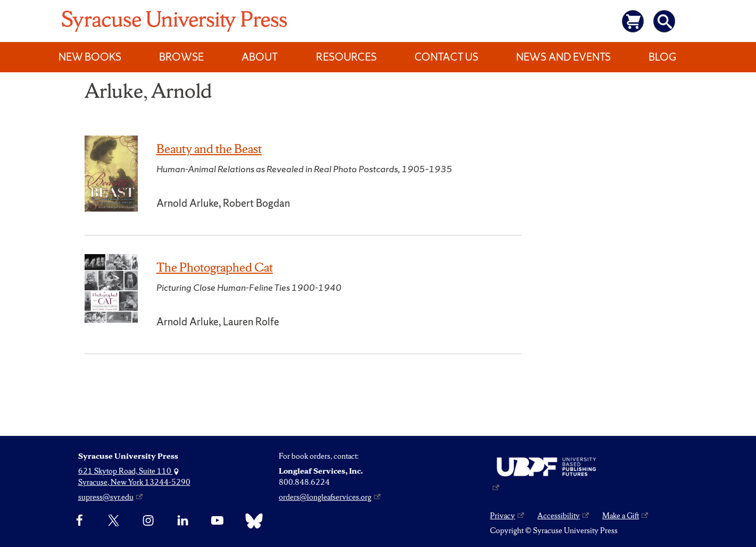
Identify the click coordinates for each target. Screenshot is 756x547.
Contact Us (446, 57)
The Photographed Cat (215, 267)
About (260, 57)
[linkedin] (183, 521)
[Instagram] (148, 521)
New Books (90, 57)
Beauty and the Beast (209, 149)
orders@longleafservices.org (325, 497)
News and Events (563, 57)
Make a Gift (621, 516)
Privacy (502, 516)
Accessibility (559, 516)
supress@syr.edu (106, 497)
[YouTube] (217, 521)
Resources (346, 57)
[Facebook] (80, 521)
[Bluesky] (251, 521)
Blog (662, 57)
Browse (181, 57)
